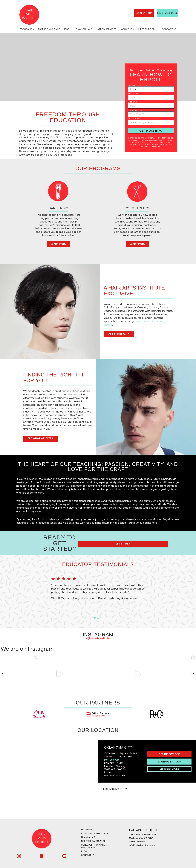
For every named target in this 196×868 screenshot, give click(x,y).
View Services (170, 759)
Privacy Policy (117, 865)
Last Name (134, 102)
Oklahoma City (117, 781)
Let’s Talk (142, 538)
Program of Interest (139, 85)
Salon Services (107, 29)
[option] (98, 581)
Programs (26, 29)
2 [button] (98, 607)
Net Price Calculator (94, 830)
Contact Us (169, 29)
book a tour (144, 13)
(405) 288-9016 (112, 750)
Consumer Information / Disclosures (96, 835)
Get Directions (170, 744)
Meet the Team (147, 29)
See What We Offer (44, 439)
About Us (127, 29)
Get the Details (122, 335)
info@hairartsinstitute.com (145, 834)
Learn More (59, 244)
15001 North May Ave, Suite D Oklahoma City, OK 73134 (148, 825)
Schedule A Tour (170, 752)
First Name (134, 94)
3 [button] (101, 607)
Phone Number (136, 110)
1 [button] (95, 607)
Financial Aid (84, 29)
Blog (84, 840)
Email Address (136, 118)
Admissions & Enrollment (54, 29)
